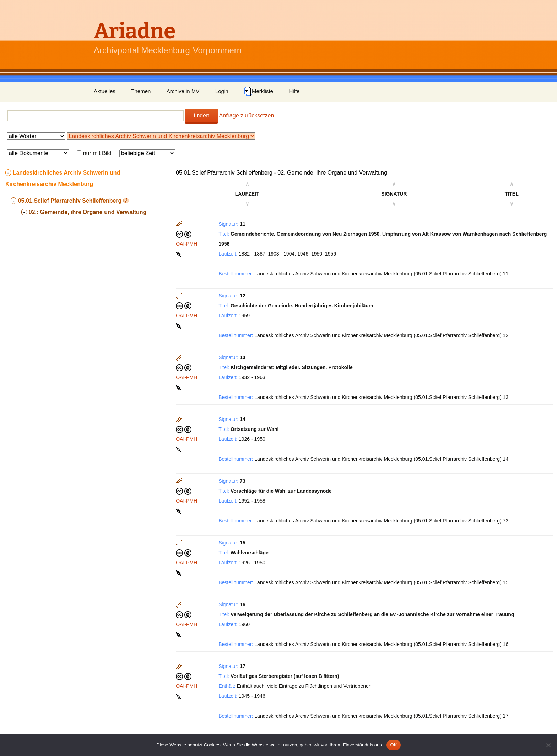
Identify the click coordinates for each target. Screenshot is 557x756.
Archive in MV (183, 91)
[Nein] (548, 745)
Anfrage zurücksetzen (247, 116)
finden (201, 116)
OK (393, 745)
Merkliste (259, 92)
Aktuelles (105, 91)
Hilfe (294, 91)
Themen (141, 91)
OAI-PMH (186, 244)
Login (222, 91)
